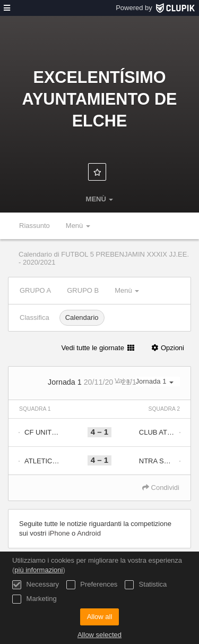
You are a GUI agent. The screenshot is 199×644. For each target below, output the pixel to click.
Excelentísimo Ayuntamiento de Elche (100, 99)
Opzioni (167, 348)
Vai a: (147, 381)
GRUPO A (35, 290)
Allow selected (99, 635)
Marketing (34, 599)
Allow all (100, 617)
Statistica (146, 585)
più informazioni (38, 570)
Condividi (161, 488)
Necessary (36, 585)
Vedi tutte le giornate (98, 348)
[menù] (7, 8)
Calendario (82, 317)
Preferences (92, 585)
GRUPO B (83, 290)
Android (89, 533)
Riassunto (34, 226)
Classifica (34, 317)
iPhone (59, 533)
